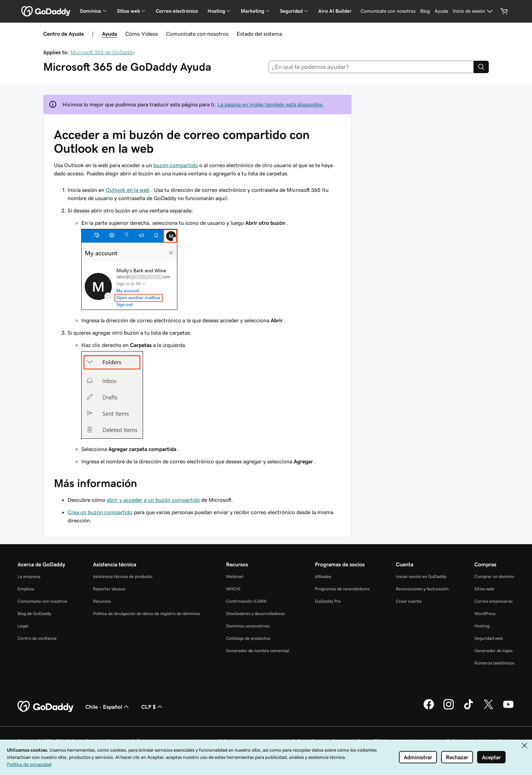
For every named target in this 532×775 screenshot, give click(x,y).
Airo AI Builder (335, 11)
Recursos (102, 601)
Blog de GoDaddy (34, 614)
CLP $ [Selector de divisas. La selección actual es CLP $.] (153, 707)
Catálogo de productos (248, 638)
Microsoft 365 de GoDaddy (103, 52)
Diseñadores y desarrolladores (256, 614)
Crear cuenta (409, 601)
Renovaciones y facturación (422, 589)
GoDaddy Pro (328, 601)
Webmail (235, 576)
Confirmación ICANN (246, 601)
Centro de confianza (37, 638)
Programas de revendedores (342, 589)
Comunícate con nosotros (197, 34)
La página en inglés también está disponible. (271, 104)
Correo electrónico (177, 11)
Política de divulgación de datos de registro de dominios (146, 614)
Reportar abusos (109, 589)
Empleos (26, 589)
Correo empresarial (493, 601)
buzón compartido (176, 165)
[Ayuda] (441, 11)
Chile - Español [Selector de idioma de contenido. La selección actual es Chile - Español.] (108, 707)
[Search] (481, 67)
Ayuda (109, 34)
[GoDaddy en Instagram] (449, 708)
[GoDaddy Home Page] (46, 707)
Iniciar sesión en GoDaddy (421, 576)
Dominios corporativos (248, 626)
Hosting (482, 626)
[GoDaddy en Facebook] (429, 708)
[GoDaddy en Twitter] (488, 708)
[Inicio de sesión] (474, 11)
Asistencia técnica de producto (123, 576)
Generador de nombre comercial (258, 651)
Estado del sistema (259, 34)
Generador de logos (494, 651)
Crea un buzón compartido (100, 512)
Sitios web (484, 589)
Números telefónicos (494, 663)
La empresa (29, 576)
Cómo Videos (141, 34)
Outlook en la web (128, 190)
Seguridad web (489, 638)
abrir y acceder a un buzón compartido (153, 500)
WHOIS (233, 589)
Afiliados (323, 576)
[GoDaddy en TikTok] (469, 708)
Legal (23, 626)
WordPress (485, 614)
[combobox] (371, 67)
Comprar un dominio (494, 576)
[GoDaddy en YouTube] (508, 708)
